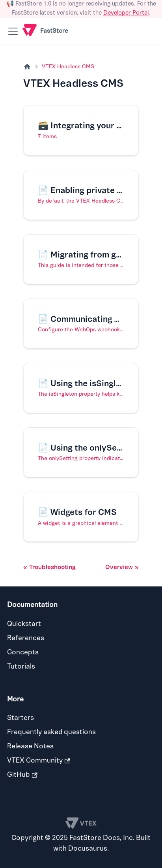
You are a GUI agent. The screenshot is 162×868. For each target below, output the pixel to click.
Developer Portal (126, 13)
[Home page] (27, 67)
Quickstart (24, 624)
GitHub (22, 775)
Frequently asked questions (51, 732)
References (26, 638)
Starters (20, 718)
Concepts (23, 652)
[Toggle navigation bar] (13, 31)
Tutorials (21, 666)
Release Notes (30, 746)
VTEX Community (39, 760)
